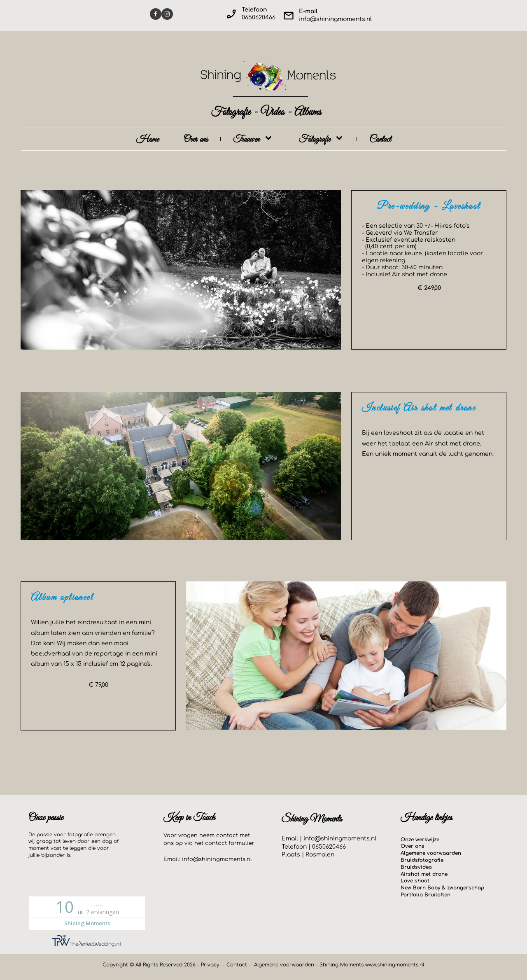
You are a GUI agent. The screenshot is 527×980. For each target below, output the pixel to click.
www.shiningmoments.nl (395, 965)
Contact (237, 965)
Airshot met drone (424, 874)
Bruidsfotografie (422, 860)
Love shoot (415, 881)
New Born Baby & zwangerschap (442, 888)
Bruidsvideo (416, 867)
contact (216, 843)
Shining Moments (342, 965)
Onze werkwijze (420, 840)
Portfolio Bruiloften (426, 895)
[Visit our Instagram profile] (167, 14)
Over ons (413, 846)
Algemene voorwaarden (431, 853)
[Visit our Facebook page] (156, 14)
